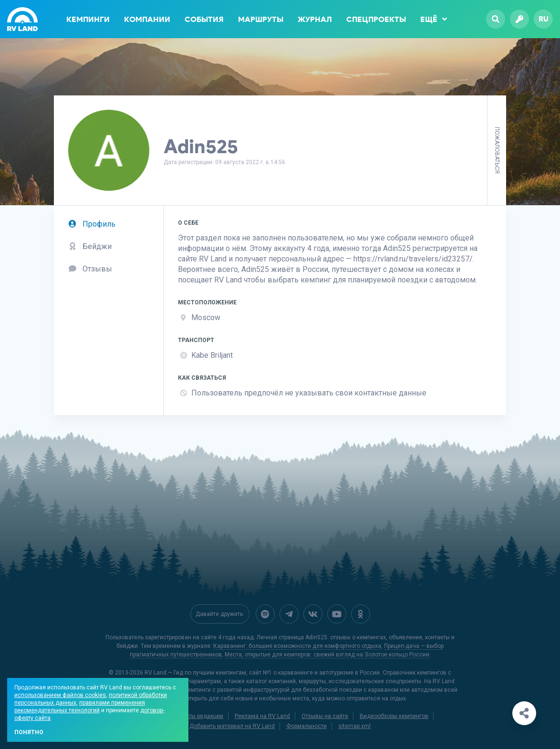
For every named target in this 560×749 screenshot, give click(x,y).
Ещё (434, 19)
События (204, 19)
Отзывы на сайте (325, 716)
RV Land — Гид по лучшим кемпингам (195, 673)
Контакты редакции (197, 716)
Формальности (306, 726)
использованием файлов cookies (60, 695)
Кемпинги (88, 19)
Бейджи (90, 246)
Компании (147, 19)
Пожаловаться (497, 150)
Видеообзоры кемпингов (394, 716)
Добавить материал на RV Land (232, 726)
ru (544, 19)
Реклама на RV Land (262, 716)
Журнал (315, 19)
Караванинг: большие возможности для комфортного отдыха (297, 646)
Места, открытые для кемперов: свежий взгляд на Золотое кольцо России (327, 655)
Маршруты (261, 19)
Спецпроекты (376, 19)
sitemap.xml (354, 726)
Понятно (29, 732)
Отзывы (90, 269)
